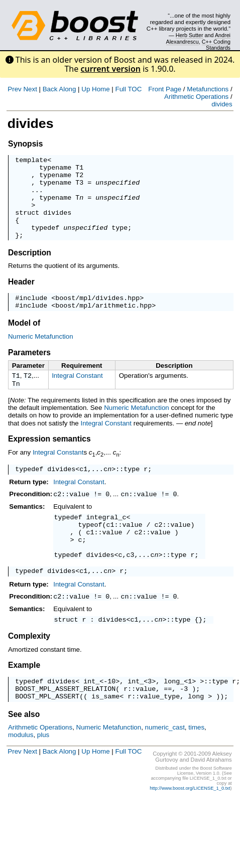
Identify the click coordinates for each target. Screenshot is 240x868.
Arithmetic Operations (196, 97)
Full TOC (128, 89)
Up (86, 89)
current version (110, 69)
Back (50, 89)
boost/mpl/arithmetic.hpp (103, 325)
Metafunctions (208, 89)
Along (67, 89)
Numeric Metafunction (41, 356)
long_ (174, 716)
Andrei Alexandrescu (199, 38)
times (196, 766)
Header (21, 298)
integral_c (106, 541)
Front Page (165, 89)
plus (43, 773)
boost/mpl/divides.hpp (97, 316)
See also (24, 753)
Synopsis (25, 144)
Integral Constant (77, 395)
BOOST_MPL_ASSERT (47, 735)
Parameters (29, 372)
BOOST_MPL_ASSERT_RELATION (65, 726)
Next (30, 89)
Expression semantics (49, 460)
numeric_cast (165, 766)
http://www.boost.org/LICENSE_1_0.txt (190, 827)
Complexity (29, 670)
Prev (14, 89)
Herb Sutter (190, 35)
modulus (21, 773)
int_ (91, 716)
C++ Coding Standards (216, 45)
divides (222, 104)
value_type (160, 735)
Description (30, 269)
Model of (24, 342)
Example (24, 699)
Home (101, 89)
